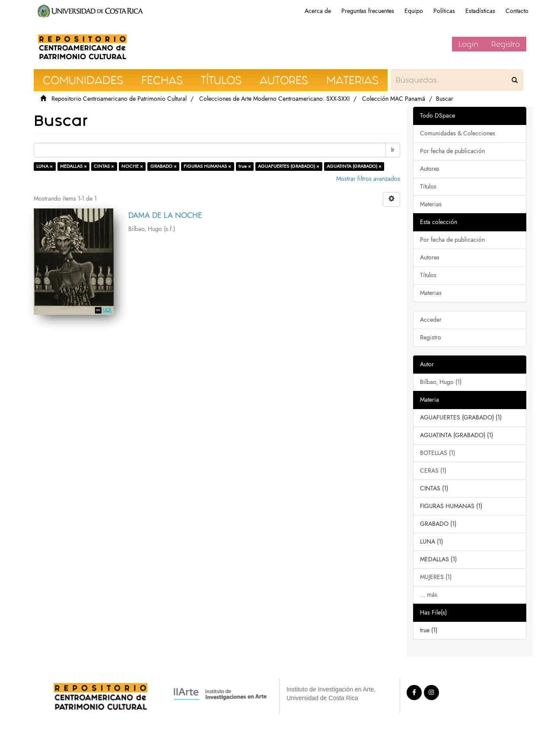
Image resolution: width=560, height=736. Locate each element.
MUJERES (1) (436, 577)
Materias (431, 204)
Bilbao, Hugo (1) (441, 382)
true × (245, 166)
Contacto (517, 11)
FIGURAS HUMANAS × (207, 166)
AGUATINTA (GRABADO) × (354, 166)
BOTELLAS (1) (437, 453)
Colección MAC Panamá (394, 99)
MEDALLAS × (73, 166)
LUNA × (45, 166)
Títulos (428, 187)
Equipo (414, 11)
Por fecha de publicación (452, 151)
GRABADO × (164, 166)
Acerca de (318, 11)
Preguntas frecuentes (368, 11)
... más (429, 595)
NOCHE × (132, 166)
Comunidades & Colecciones (458, 133)
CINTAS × (104, 166)
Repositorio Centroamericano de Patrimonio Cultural (119, 99)
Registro (506, 44)
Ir (393, 150)
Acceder (431, 320)
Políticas (444, 11)
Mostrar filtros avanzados (368, 179)
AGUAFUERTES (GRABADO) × (289, 166)
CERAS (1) (433, 471)
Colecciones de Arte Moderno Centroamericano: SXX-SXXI (274, 99)
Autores (430, 169)
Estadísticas (480, 11)
